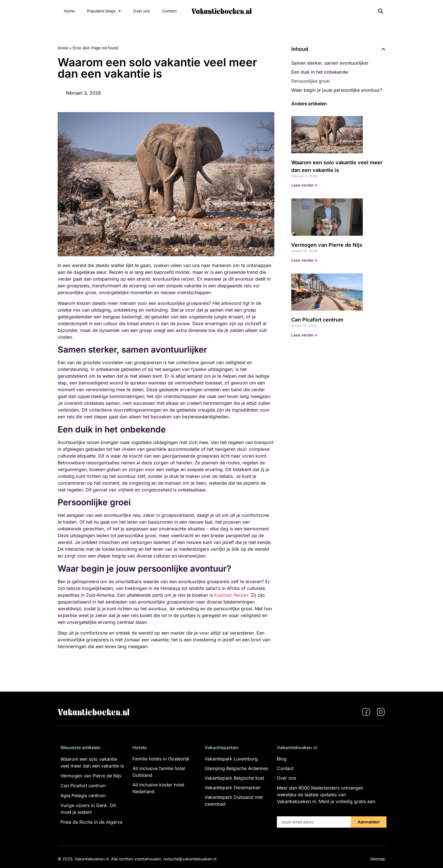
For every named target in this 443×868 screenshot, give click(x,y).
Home (69, 11)
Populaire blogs (104, 11)
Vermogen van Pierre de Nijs (327, 245)
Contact (170, 11)
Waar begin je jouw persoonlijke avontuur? (337, 90)
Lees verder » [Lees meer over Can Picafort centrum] (304, 335)
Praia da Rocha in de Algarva (91, 822)
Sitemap (378, 859)
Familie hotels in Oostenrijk (161, 759)
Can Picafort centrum (317, 320)
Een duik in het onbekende (320, 72)
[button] (381, 11)
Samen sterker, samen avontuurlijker (330, 63)
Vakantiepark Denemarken (233, 788)
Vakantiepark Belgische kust (234, 778)
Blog (282, 759)
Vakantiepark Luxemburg (231, 759)
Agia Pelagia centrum (83, 795)
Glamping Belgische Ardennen (236, 768)
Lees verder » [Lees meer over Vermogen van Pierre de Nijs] (304, 260)
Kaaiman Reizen (231, 595)
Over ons (141, 11)
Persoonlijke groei (310, 81)
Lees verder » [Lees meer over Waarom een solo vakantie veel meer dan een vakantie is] (304, 185)
